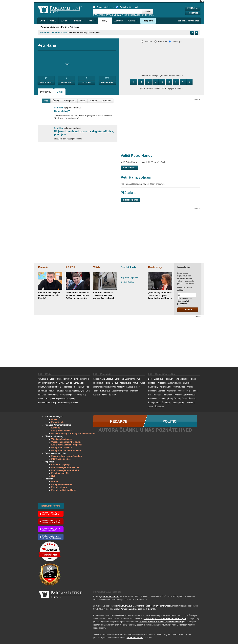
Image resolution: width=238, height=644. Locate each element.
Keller (162, 387)
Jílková (115, 383)
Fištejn (178, 379)
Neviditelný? (62, 111)
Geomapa (175, 42)
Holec (192, 379)
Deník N (54, 383)
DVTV (62, 383)
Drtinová (135, 379)
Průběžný (161, 42)
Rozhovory (155, 267)
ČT (41, 383)
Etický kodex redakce (62, 431)
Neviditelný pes (67, 395)
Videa (83, 101)
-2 (141, 82)
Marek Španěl (146, 606)
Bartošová (109, 379)
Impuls (51, 391)
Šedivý (184, 399)
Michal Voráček (121, 609)
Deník (46, 383)
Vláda (97, 267)
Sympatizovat (67, 83)
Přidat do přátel (130, 200)
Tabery (174, 403)
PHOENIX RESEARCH (131, 15)
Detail (60, 92)
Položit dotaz (46, 83)
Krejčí (189, 387)
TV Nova (74, 403)
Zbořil (151, 407)
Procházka (127, 387)
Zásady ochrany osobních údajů (67, 456)
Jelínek (180, 383)
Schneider (153, 399)
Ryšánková (190, 395)
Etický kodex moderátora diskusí (67, 451)
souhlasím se (184, 301)
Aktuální (147, 42)
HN (78, 387)
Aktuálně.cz (43, 379)
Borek (117, 379)
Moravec (98, 387)
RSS (54, 476)
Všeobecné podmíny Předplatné (66, 442)
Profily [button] (105, 21)
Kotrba (182, 387)
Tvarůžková (105, 391)
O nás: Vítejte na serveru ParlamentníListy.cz (165, 619)
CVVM (96, 15)
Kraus (135, 383)
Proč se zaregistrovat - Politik (65, 470)
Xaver (104, 395)
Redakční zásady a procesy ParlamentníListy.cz (74, 434)
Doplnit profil (107, 83)
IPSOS (102, 15)
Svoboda (163, 399)
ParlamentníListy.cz (103, 7)
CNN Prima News (76, 379)
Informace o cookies (61, 459)
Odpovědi (106, 101)
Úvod (42, 21)
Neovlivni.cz (53, 395)
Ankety (93, 101)
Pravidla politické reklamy (64, 490)
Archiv (53, 21)
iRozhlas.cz (69, 391)
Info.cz (59, 391)
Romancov (167, 395)
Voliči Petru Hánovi (137, 156)
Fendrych (169, 379)
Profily (64, 27)
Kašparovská (125, 383)
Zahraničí (119, 21)
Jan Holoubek (136, 609)
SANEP (144, 15)
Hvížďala (161, 383)
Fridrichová (98, 383)
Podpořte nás (58, 422)
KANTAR (109, 15)
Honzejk (152, 383)
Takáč (96, 391)
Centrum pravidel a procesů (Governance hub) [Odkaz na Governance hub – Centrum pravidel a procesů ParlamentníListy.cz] (161, 622)
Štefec (157, 403)
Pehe (194, 391)
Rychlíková (179, 395)
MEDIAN (117, 15)
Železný (112, 395)
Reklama (55, 482)
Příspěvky (46, 92)
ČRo (87, 379)
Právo (41, 399)
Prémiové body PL (60, 473)
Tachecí (137, 387)
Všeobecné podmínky (62, 439)
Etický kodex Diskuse (62, 448)
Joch (187, 383)
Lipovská (161, 391)
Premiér (43, 267)
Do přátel (87, 83)
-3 (134, 82)
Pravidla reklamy (59, 487)
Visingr (182, 403)
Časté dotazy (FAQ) (61, 465)
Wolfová (97, 395)
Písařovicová (109, 387)
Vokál (126, 391)
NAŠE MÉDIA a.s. (111, 596)
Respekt (70, 399)
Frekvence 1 (56, 387)
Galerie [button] (133, 21)
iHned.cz (43, 391)
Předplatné (148, 21)
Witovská (134, 391)
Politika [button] (79, 21)
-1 (148, 82)
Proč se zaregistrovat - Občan (65, 467)
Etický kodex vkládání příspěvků (67, 445)
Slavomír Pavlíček (163, 606)
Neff (180, 391)
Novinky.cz (80, 395)
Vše (46, 101)
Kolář (175, 387)
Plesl (119, 387)
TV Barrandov (62, 403)
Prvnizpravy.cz (51, 399)
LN (87, 391)
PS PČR (71, 267)
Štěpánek (166, 403)
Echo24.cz (78, 383)
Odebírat (188, 310)
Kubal (142, 383)
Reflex (62, 399)
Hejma (107, 383)
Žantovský (159, 407)
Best (150, 379)
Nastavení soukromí (51, 506)
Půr (150, 395)
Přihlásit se (193, 8)
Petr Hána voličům (137, 177)
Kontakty (56, 428)
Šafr (170, 399)
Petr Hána (74, 27)
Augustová (98, 379)
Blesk (52, 379)
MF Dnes (42, 395)
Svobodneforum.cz (46, 403)
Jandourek (171, 383)
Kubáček (152, 391)
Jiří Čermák (150, 609)
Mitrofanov (172, 391)
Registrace (193, 13)
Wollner (190, 403)
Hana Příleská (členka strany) (54, 33)
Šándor (177, 399)
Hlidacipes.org (69, 387)
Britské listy (61, 379)
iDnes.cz (85, 387)
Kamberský (153, 387)
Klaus (169, 387)
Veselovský (117, 391)
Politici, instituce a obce (128, 7)
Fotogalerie (70, 101)
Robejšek (157, 395)
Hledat (148, 11)
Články (56, 101)
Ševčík (192, 399)
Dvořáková (159, 379)
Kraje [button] (92, 21)
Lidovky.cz (80, 391)
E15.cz (69, 383)
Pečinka (187, 391)
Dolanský (126, 379)
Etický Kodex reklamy (62, 484)
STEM (151, 15)
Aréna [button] (65, 21)
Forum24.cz (43, 387)
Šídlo (150, 403)
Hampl (185, 379)
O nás (54, 419)
